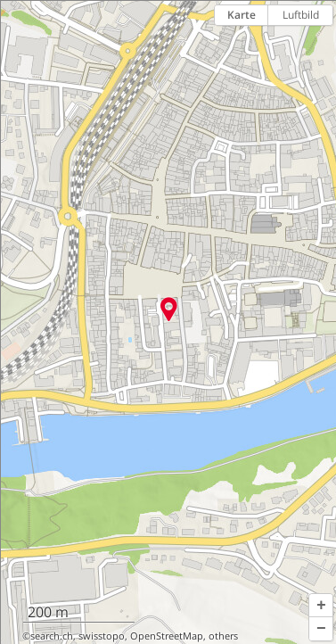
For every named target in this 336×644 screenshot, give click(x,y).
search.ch (52, 636)
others (223, 636)
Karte (242, 15)
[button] (321, 606)
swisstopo (102, 636)
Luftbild (301, 15)
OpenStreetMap (167, 636)
